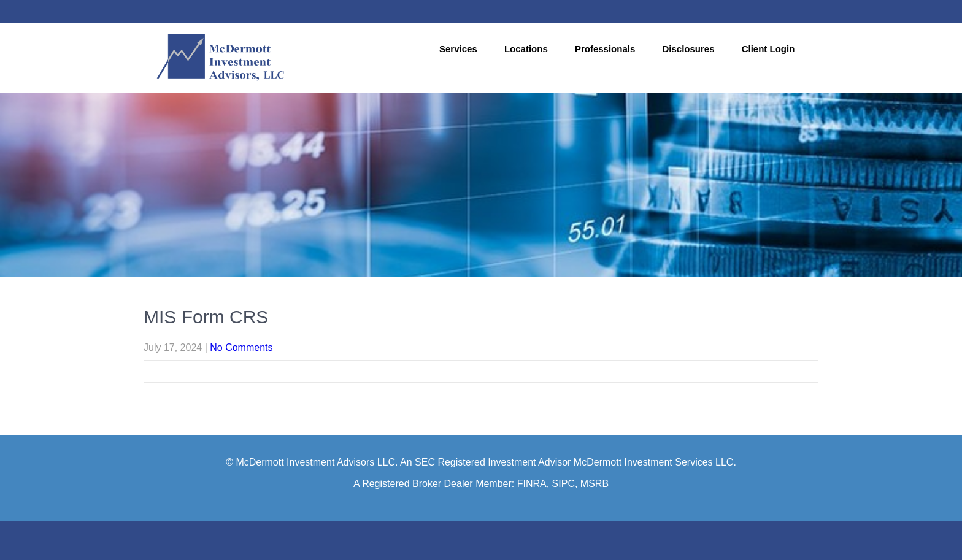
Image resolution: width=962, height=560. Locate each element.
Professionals (605, 49)
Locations (526, 49)
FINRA (532, 484)
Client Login (768, 49)
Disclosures (688, 49)
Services (458, 49)
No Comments (241, 347)
